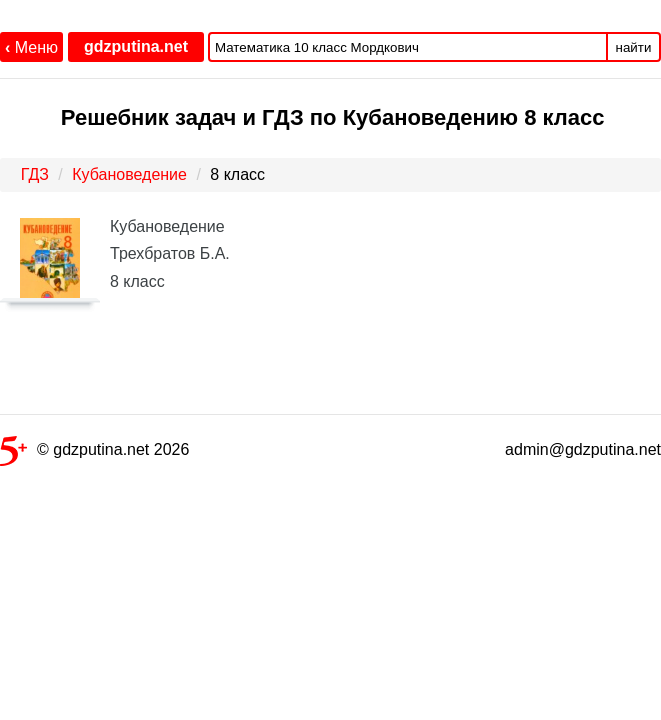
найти (634, 47)
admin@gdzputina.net (583, 449)
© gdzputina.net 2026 (94, 453)
